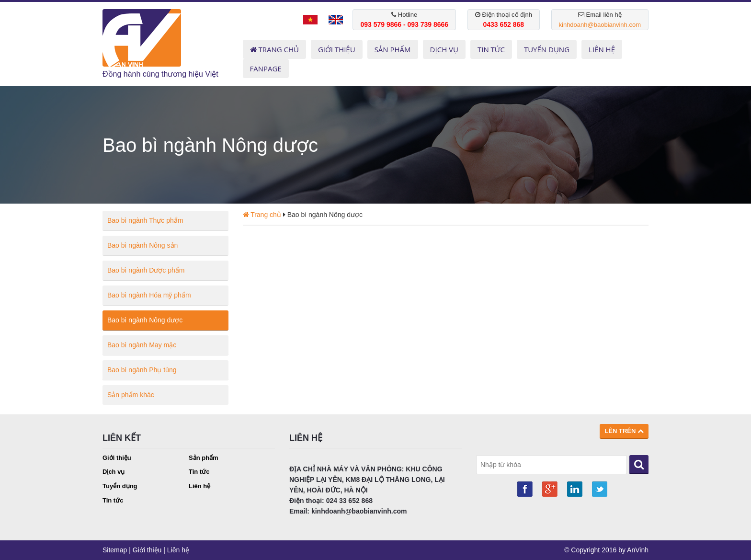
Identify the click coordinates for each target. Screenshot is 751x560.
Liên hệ (199, 486)
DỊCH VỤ (444, 49)
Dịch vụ (114, 472)
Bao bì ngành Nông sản (142, 245)
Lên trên (624, 431)
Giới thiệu (117, 458)
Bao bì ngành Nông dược (145, 320)
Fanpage (266, 69)
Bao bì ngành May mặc (142, 345)
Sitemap (115, 550)
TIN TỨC (491, 49)
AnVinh (638, 550)
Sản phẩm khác (131, 395)
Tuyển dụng (120, 486)
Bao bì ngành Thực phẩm (145, 220)
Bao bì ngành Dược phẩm (146, 270)
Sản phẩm (204, 458)
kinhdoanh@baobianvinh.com (600, 25)
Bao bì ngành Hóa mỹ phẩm (149, 295)
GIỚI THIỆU (337, 49)
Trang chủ (274, 49)
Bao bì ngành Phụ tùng (142, 370)
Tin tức (199, 472)
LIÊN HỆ (602, 49)
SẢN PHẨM (393, 49)
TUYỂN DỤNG (547, 49)
